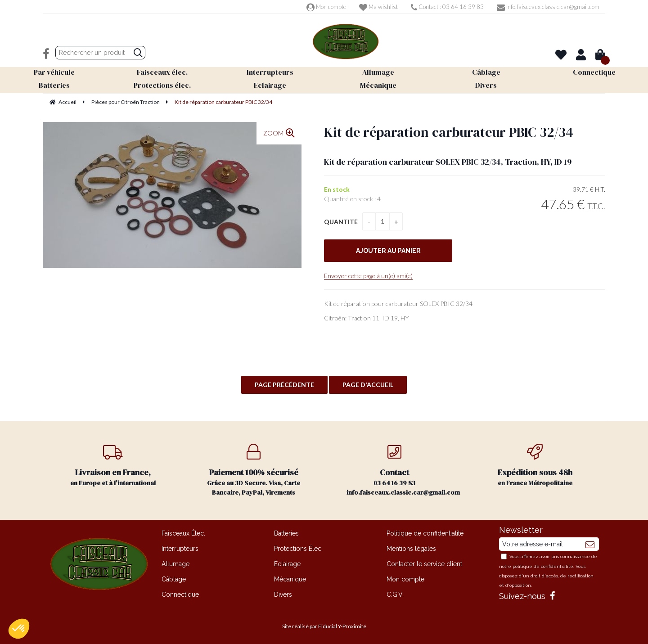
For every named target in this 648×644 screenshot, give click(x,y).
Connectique (180, 594)
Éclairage (287, 564)
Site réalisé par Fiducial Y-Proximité (324, 626)
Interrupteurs (180, 549)
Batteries (286, 533)
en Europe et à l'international (113, 466)
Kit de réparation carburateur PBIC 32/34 (449, 132)
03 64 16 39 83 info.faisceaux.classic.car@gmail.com (403, 470)
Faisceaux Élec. (183, 533)
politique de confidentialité (543, 566)
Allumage (175, 564)
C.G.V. (395, 594)
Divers (283, 594)
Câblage (174, 579)
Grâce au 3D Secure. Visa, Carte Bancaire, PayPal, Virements (254, 470)
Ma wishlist (378, 7)
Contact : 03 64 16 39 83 (447, 7)
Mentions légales (411, 549)
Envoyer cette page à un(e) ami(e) (368, 276)
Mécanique (290, 579)
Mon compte (326, 7)
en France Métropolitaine (535, 466)
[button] (19, 629)
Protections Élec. (298, 549)
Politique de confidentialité (425, 533)
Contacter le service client (424, 564)
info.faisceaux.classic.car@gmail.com (548, 7)
